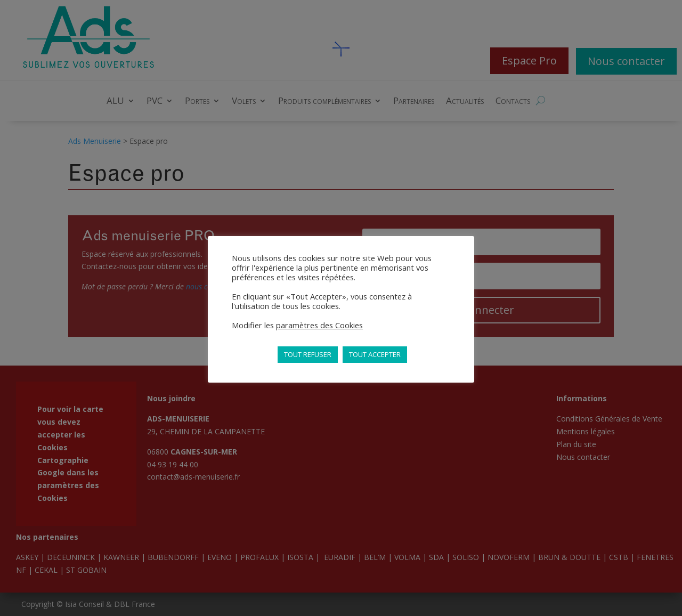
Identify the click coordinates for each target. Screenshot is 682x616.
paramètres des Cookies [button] (319, 325)
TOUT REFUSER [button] (308, 354)
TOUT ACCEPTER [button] (375, 354)
